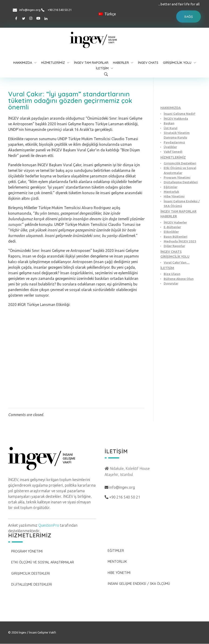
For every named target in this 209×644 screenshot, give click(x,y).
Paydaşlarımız (174, 142)
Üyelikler (170, 147)
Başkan (169, 123)
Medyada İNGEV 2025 (180, 241)
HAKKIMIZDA (171, 108)
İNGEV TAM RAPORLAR (178, 211)
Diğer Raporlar (174, 246)
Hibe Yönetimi (174, 196)
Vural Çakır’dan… (177, 262)
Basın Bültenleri (176, 237)
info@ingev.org (30, 10)
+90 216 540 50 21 (60, 10)
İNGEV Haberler (175, 222)
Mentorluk (171, 192)
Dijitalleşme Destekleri (181, 182)
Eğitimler (171, 187)
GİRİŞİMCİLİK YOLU (175, 257)
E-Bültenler (172, 227)
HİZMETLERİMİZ (173, 157)
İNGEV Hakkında (176, 119)
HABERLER (169, 216)
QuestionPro (49, 525)
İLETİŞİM (167, 268)
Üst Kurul (171, 128)
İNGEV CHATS (171, 252)
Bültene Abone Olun (179, 279)
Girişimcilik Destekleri (180, 163)
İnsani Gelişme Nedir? (180, 114)
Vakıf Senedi (173, 152)
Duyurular (171, 283)
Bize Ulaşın (172, 274)
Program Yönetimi (177, 177)
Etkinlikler (171, 232)
